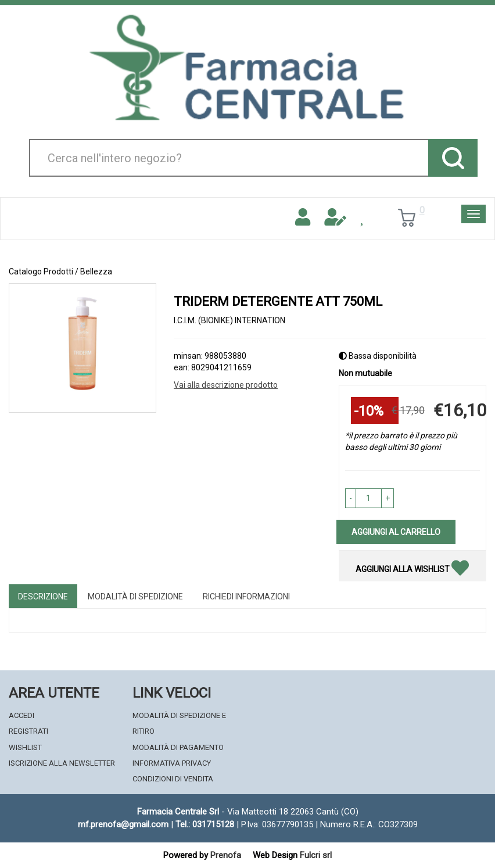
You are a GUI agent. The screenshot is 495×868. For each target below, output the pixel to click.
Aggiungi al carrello (396, 532)
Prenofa (226, 855)
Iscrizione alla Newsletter (62, 763)
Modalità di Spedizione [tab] (135, 596)
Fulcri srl (316, 855)
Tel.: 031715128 (205, 824)
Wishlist (25, 747)
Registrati (28, 731)
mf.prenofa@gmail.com (123, 824)
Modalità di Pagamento (178, 747)
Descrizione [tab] (43, 596)
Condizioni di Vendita (173, 779)
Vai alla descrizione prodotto (226, 385)
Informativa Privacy (172, 763)
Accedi (21, 715)
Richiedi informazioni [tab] (246, 596)
